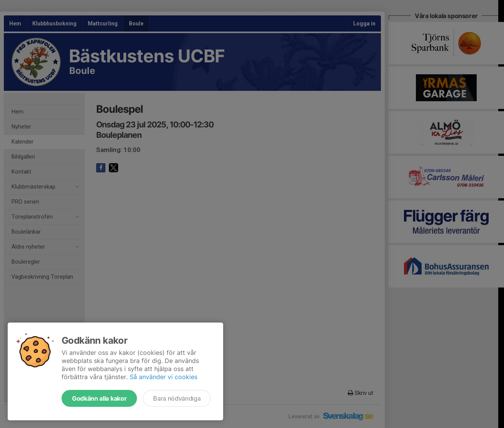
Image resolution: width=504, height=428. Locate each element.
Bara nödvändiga (177, 398)
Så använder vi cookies (164, 377)
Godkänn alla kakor (99, 398)
